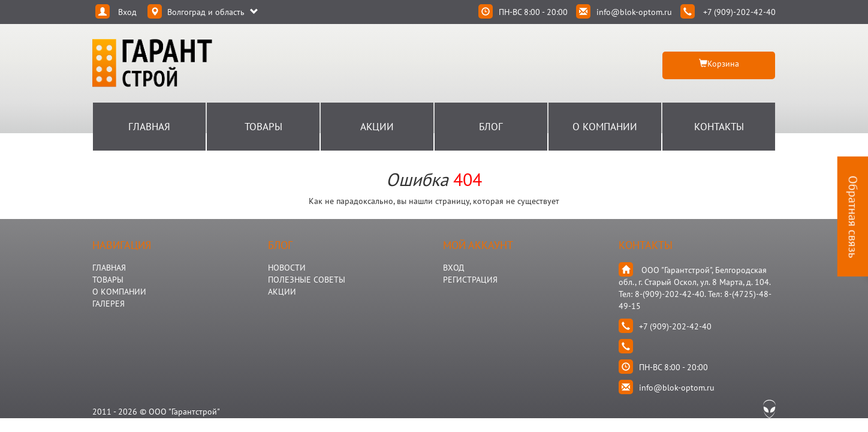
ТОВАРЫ (108, 280)
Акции (377, 127)
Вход (453, 268)
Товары (263, 127)
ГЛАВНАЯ (109, 268)
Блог (491, 127)
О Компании (605, 127)
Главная (149, 127)
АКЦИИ (282, 292)
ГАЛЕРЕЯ (108, 304)
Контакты (719, 127)
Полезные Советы (307, 280)
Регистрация (470, 280)
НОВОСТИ (287, 268)
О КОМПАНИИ (119, 292)
